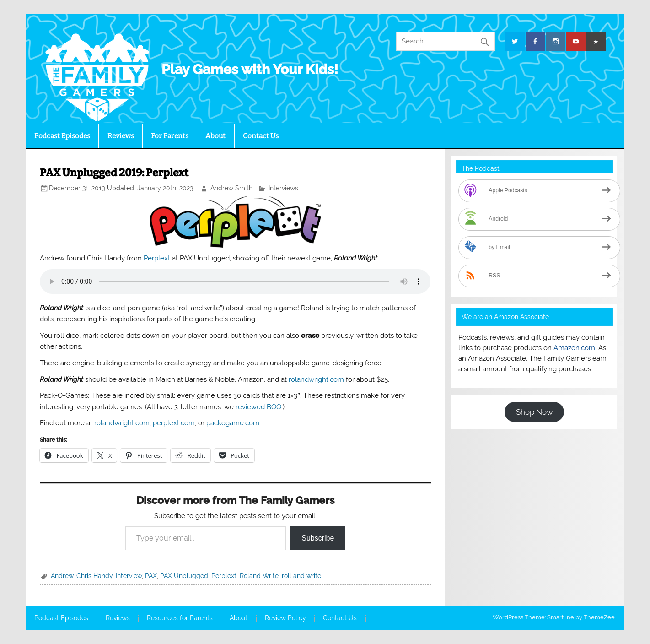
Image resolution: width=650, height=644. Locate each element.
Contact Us (261, 136)
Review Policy (285, 618)
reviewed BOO (258, 407)
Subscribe (318, 538)
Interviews (283, 188)
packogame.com (233, 423)
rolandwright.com (316, 379)
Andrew (62, 576)
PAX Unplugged (184, 576)
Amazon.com (574, 348)
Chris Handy (94, 576)
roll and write (301, 576)
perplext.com (174, 423)
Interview (129, 576)
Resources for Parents (180, 618)
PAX (151, 576)
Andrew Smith (231, 188)
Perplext (157, 258)
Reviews (121, 136)
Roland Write (259, 576)
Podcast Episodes (62, 136)
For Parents (170, 136)
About (215, 136)
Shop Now (535, 412)
